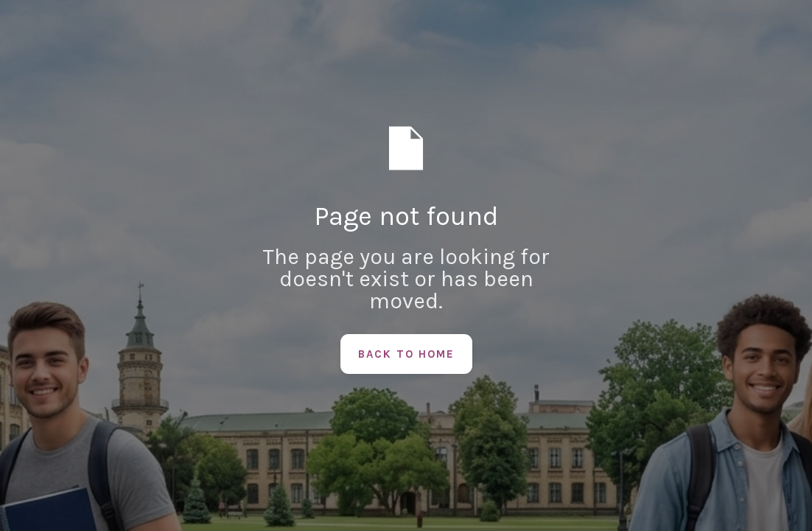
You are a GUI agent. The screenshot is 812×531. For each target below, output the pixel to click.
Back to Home (406, 354)
